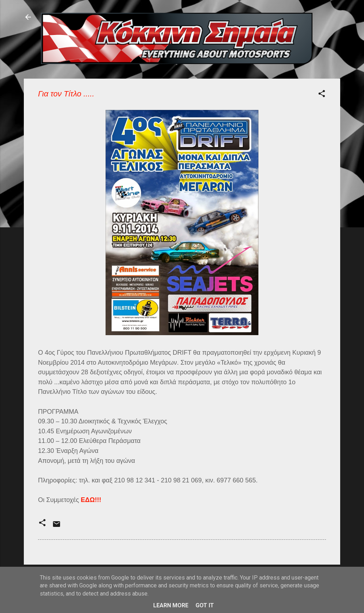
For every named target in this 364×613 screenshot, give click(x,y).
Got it (205, 605)
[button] (322, 95)
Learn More (171, 605)
